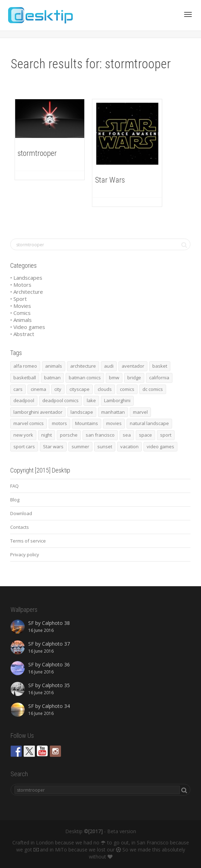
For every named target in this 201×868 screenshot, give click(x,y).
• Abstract (22, 334)
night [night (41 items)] (47, 435)
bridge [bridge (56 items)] (134, 378)
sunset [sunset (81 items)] (105, 446)
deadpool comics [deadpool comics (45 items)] (60, 400)
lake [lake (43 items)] (91, 400)
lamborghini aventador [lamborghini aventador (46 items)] (38, 412)
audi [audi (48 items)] (109, 366)
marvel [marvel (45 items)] (140, 412)
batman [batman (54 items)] (52, 378)
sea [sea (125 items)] (127, 435)
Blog (15, 500)
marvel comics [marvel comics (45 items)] (29, 423)
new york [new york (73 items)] (23, 435)
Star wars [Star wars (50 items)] (53, 446)
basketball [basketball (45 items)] (25, 378)
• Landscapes (26, 278)
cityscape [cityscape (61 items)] (80, 389)
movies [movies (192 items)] (114, 423)
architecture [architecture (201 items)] (83, 366)
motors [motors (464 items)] (59, 423)
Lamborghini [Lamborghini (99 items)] (117, 400)
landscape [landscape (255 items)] (82, 412)
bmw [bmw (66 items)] (114, 378)
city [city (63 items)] (58, 389)
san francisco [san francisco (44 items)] (100, 435)
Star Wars (110, 180)
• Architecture (27, 292)
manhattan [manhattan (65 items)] (113, 412)
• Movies (21, 306)
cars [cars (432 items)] (18, 389)
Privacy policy (25, 555)
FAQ (14, 486)
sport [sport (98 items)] (166, 435)
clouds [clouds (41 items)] (105, 389)
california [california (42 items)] (159, 378)
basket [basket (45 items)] (160, 366)
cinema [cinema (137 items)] (38, 389)
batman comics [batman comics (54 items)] (85, 378)
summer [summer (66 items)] (80, 446)
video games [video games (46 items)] (160, 446)
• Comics (20, 313)
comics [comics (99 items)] (127, 389)
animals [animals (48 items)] (54, 366)
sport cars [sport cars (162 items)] (24, 446)
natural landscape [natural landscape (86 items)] (149, 423)
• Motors (21, 285)
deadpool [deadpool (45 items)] (24, 400)
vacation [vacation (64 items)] (129, 446)
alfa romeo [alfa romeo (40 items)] (25, 366)
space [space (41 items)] (145, 435)
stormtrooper (37, 153)
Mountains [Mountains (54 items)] (87, 423)
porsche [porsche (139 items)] (69, 435)
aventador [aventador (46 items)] (133, 366)
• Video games (28, 327)
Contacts (20, 527)
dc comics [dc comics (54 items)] (153, 389)
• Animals (21, 320)
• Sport (19, 299)
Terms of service (28, 541)
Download (21, 513)
